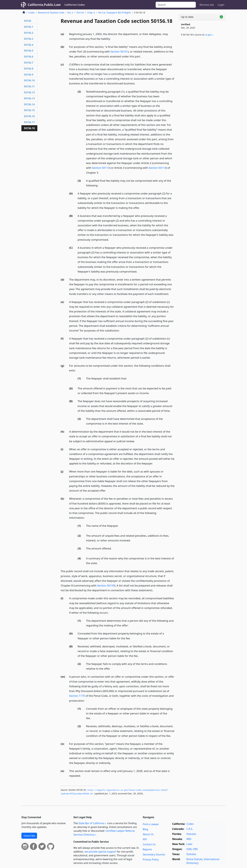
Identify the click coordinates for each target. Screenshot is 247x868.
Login (221, 5)
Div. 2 (70, 13)
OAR (189, 849)
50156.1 (29, 27)
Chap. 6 (91, 13)
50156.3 (29, 39)
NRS (189, 839)
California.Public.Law (44, 5)
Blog (145, 829)
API (145, 839)
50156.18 (29, 128)
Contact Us (149, 844)
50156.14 (29, 104)
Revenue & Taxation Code (51, 13)
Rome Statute (194, 859)
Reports (147, 849)
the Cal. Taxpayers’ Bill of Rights (115, 13)
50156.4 (29, 45)
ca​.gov (208, 35)
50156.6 (29, 57)
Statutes (191, 834)
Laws (189, 844)
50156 (28, 21)
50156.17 (29, 122)
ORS (195, 849)
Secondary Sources (154, 854)
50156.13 (29, 98)
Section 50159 (106, 585)
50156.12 (29, 92)
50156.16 (29, 116)
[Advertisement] (202, 91)
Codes (32, 13)
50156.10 (29, 80)
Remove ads (207, 5)
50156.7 (29, 63)
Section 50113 (101, 168)
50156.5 (29, 51)
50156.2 (29, 33)
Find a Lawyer (151, 824)
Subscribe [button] (29, 836)
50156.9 (29, 75)
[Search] (176, 5)
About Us (148, 834)
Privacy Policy (151, 859)
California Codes (75, 5)
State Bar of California (91, 823)
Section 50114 (157, 168)
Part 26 (80, 13)
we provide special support (100, 852)
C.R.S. (190, 829)
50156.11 (29, 86)
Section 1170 (77, 696)
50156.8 (29, 69)
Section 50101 (119, 51)
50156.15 (29, 110)
